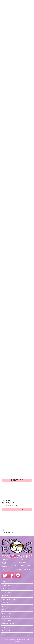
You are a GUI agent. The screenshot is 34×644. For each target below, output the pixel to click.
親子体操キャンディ (7, 596)
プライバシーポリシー (8, 631)
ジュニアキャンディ (7, 613)
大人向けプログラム (7, 617)
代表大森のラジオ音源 (8, 624)
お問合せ (4, 627)
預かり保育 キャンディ (8, 606)
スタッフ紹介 (5, 589)
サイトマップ (5, 634)
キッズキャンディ (7, 610)
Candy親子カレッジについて (9, 585)
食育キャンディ (6, 603)
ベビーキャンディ (7, 592)
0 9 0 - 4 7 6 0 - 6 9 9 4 (23, 566)
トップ (4, 582)
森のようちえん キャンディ (9, 599)
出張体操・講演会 (7, 620)
